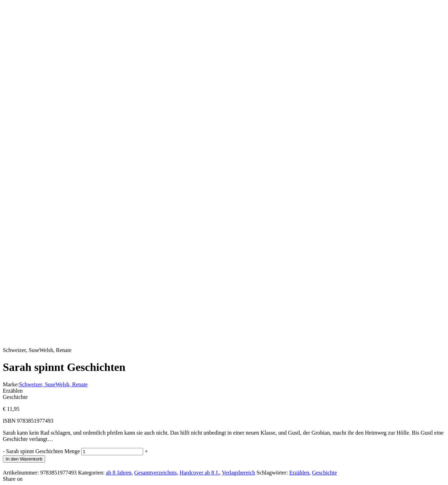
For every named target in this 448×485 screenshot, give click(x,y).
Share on (13, 479)
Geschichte (324, 473)
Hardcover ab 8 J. (199, 473)
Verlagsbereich (239, 473)
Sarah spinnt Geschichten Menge (43, 451)
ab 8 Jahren (119, 473)
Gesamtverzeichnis (155, 473)
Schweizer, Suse (37, 384)
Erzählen (299, 473)
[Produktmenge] (112, 452)
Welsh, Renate (71, 384)
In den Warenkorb (24, 459)
